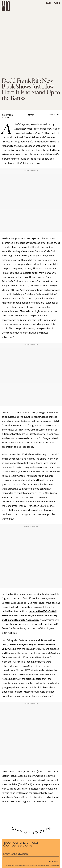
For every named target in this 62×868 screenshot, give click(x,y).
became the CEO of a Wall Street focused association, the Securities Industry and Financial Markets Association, (29, 616)
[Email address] (31, 854)
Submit (54, 861)
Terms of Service (43, 865)
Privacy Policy (55, 865)
